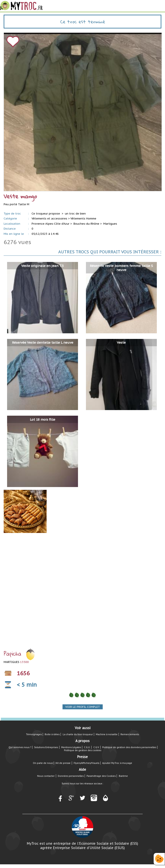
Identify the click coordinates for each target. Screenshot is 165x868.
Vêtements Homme (83, 219)
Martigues (110, 224)
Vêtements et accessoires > (51, 219)
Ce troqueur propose (46, 214)
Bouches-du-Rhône (86, 224)
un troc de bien (75, 214)
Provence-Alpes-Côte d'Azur (50, 224)
